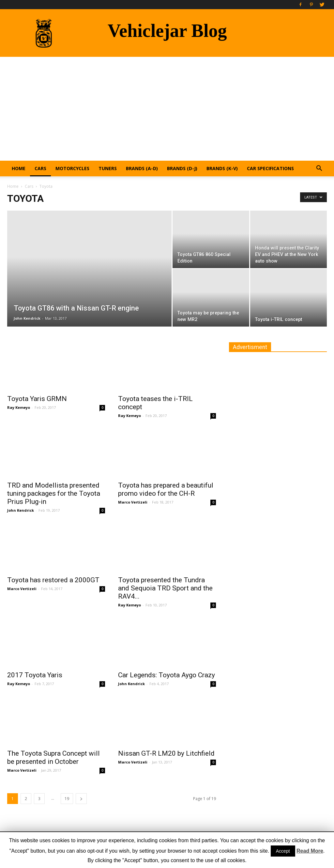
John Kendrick (27, 318)
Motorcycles (72, 168)
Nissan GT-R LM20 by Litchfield (166, 753)
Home (19, 168)
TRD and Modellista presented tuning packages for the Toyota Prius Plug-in (54, 493)
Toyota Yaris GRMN (37, 399)
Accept (283, 851)
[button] (319, 169)
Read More (310, 851)
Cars (40, 168)
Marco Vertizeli (133, 502)
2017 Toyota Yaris (35, 675)
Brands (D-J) (182, 168)
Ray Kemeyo (19, 407)
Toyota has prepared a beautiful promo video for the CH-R (166, 489)
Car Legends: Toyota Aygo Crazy (167, 675)
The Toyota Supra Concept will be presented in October (53, 757)
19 (67, 799)
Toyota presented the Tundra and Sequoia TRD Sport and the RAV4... (165, 588)
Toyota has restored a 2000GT (53, 580)
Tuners (108, 168)
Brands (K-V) (222, 168)
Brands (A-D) (142, 168)
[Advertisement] (167, 106)
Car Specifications (270, 168)
